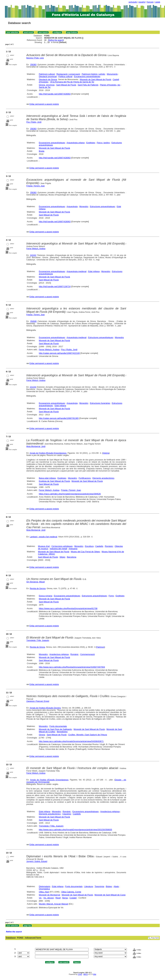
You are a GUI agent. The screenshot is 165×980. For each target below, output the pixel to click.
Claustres (67, 814)
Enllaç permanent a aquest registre (44, 104)
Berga (65, 898)
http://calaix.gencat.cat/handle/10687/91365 (59, 418)
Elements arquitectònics (103, 478)
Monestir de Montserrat (49, 895)
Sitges (62, 557)
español (142, 2)
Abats (116, 886)
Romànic (109, 546)
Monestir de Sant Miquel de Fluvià (96, 79)
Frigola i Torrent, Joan (36, 186)
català (158, 2)
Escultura (89, 546)
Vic (40, 898)
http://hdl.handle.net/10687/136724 (55, 286)
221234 (33, 387)
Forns (111, 596)
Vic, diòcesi (49, 898)
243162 (33, 255)
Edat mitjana (94, 271)
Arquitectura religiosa (59, 654)
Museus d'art (44, 546)
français (150, 2)
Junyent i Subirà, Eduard (37, 861)
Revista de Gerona (38, 589)
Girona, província (47, 85)
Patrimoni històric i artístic (93, 74)
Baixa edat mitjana (47, 478)
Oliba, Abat (44, 892)
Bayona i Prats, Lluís (35, 58)
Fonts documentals (58, 726)
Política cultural (65, 76)
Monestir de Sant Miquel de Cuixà (110, 895)
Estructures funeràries (100, 403)
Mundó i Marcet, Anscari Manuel (54, 904)
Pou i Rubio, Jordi (34, 122)
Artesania (73, 549)
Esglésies (91, 143)
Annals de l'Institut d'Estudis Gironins (45, 708)
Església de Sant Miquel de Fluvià (54, 481)
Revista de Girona (37, 647)
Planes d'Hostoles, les (110, 85)
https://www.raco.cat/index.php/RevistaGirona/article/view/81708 (68, 608)
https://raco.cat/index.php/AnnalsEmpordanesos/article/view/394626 (70, 494)
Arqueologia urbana (76, 143)
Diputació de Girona (48, 79)
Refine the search (56, 40)
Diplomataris (44, 886)
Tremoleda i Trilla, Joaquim (38, 640)
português (133, 2)
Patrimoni (100, 647)
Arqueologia (72, 206)
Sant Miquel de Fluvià (66, 85)
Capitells (99, 546)
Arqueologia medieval (77, 271)
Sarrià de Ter (45, 87)
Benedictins (62, 732)
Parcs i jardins (103, 143)
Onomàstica (44, 889)
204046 (33, 321)
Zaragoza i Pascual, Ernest (38, 701)
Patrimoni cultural (47, 74)
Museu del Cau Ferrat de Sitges (85, 552)
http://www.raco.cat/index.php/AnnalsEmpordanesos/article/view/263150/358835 (75, 830)
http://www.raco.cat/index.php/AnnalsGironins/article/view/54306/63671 (71, 741)
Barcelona (72, 557)
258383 (33, 65)
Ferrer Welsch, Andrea (36, 249)
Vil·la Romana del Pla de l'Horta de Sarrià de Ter (72, 82)
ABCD (86, 974)
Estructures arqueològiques (102, 206)
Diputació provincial (48, 76)
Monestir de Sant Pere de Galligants (55, 729)
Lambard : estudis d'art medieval (43, 537)
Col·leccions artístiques (62, 546)
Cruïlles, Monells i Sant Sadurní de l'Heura (88, 735)
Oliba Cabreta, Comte (71, 892)
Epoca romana (46, 596)
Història (106, 453)
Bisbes (109, 886)
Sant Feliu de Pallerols (88, 85)
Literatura (89, 886)
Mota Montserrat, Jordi (36, 446)
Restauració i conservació (68, 74)
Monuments (112, 74)
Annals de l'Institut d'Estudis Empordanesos (48, 453)
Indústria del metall (59, 549)
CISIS (80, 974)
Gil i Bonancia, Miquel (36, 582)
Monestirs (84, 206)
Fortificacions (85, 478)
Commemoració (88, 654)
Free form (155, 938)
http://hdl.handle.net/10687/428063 (55, 94)
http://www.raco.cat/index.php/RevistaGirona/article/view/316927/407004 (72, 667)
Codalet (73, 898)
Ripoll (58, 898)
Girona (42, 735)
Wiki (95, 974)
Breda (42, 151)
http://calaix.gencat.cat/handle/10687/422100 (59, 353)
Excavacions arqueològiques (87, 76)
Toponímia (99, 886)
